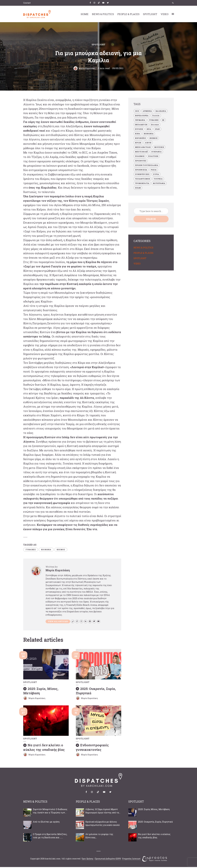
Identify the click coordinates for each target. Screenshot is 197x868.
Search (151, 219)
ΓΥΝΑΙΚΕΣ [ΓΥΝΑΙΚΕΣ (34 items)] (154, 120)
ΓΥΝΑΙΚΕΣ (32, 550)
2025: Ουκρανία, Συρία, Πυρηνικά (96, 692)
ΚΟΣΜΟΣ (66, 550)
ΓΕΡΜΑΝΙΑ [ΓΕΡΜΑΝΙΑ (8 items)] (140, 120)
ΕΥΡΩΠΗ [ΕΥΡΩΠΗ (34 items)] (139, 129)
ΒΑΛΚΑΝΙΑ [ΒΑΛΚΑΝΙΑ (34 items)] (161, 111)
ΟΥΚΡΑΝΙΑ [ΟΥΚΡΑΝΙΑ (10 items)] (156, 152)
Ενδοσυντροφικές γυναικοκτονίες (92, 749)
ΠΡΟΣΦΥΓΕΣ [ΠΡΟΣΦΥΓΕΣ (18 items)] (141, 161)
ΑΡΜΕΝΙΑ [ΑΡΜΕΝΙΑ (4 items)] (147, 111)
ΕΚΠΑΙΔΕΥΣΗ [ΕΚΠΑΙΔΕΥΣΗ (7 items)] (141, 125)
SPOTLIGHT (150, 14)
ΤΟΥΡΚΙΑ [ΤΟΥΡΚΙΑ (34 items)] (158, 179)
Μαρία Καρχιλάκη (87, 68)
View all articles (59, 622)
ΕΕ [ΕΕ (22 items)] (163, 120)
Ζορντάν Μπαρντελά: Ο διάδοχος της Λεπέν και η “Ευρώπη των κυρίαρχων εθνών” (50, 812)
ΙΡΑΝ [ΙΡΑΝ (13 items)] (157, 129)
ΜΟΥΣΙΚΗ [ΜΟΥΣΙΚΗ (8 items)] (159, 147)
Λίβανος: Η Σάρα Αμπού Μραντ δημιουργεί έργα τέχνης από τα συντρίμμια (102, 812)
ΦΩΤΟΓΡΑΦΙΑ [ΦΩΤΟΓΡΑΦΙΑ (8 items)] (159, 183)
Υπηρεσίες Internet (131, 860)
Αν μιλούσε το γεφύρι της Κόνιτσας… (99, 837)
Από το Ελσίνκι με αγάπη (46, 823)
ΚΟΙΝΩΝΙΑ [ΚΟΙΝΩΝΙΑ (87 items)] (149, 134)
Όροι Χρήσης (88, 860)
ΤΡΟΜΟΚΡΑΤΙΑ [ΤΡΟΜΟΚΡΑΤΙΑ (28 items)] (142, 183)
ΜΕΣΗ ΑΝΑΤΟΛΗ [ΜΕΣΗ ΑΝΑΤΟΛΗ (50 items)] (143, 147)
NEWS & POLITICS (103, 14)
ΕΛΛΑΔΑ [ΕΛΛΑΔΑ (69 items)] (155, 125)
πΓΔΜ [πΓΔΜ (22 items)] (138, 188)
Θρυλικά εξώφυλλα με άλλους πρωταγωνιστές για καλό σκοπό (102, 824)
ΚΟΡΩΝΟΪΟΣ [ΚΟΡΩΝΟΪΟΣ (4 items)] (140, 138)
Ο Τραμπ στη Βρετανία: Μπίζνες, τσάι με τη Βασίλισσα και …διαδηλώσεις (50, 837)
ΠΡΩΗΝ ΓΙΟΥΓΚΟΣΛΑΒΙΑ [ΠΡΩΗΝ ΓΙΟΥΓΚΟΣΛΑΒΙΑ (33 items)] (147, 165)
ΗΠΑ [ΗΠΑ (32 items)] (149, 129)
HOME (85, 14)
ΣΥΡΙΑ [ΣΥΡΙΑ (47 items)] (156, 174)
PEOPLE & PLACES (128, 14)
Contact (27, 3)
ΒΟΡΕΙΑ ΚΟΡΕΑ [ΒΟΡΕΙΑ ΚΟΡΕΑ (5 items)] (142, 116)
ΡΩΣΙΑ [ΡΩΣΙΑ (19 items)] (154, 170)
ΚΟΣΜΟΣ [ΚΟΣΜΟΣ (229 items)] (153, 138)
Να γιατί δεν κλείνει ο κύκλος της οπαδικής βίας (44, 749)
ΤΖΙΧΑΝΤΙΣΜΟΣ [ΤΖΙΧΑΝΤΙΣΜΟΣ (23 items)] (143, 179)
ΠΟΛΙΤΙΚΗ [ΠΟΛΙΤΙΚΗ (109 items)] (153, 156)
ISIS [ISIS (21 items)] (137, 111)
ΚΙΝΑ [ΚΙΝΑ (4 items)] (138, 134)
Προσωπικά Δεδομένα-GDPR (108, 860)
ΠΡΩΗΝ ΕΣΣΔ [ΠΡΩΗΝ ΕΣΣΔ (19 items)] (141, 170)
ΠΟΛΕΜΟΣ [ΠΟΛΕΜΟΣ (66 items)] (140, 156)
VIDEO (165, 14)
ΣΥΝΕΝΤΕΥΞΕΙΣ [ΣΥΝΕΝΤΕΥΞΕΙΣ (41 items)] (142, 174)
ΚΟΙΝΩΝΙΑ (49, 550)
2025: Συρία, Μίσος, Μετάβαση (41, 692)
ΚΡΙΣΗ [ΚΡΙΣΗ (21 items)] (138, 143)
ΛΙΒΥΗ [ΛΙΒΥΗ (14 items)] (148, 143)
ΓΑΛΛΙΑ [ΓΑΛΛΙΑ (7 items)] (156, 116)
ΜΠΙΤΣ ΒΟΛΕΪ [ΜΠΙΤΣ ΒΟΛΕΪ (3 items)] (141, 152)
